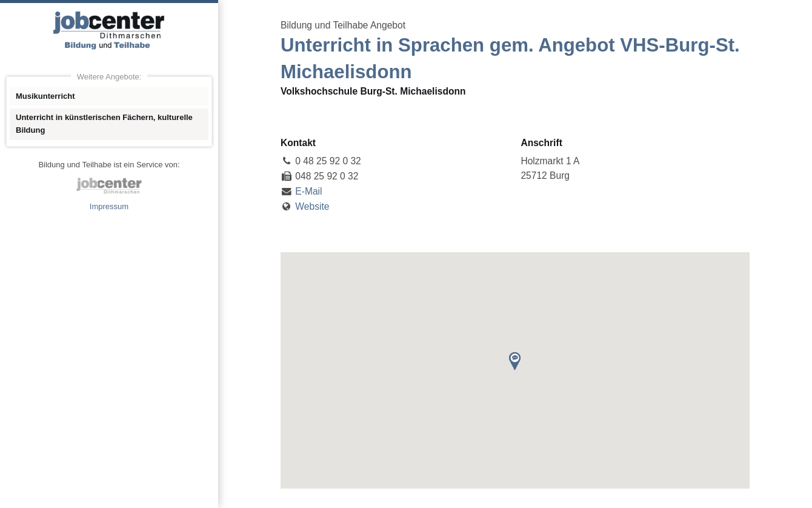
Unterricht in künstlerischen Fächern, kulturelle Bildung (104, 124)
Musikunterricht (45, 96)
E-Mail (308, 191)
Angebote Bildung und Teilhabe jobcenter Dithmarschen (109, 30)
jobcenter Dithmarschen (109, 185)
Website (312, 206)
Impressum (109, 206)
